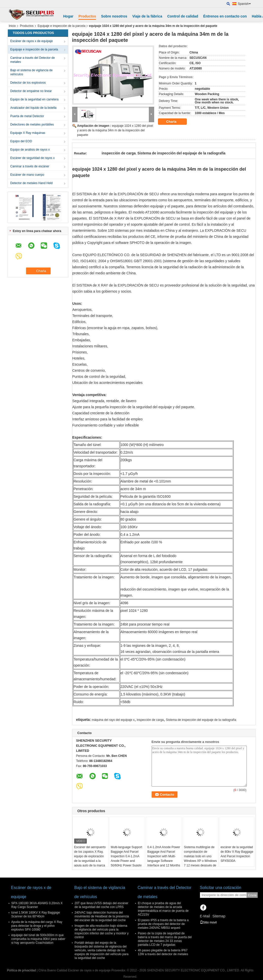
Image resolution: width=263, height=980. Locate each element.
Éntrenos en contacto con (225, 16)
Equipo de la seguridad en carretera (35, 99)
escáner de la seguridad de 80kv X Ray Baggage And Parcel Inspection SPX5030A (237, 854)
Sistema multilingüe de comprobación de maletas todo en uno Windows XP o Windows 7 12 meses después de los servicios (200, 859)
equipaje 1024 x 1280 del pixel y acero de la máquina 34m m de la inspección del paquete (115, 130)
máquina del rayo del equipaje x (113, 720)
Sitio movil (208, 922)
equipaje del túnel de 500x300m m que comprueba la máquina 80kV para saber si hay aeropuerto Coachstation (38, 939)
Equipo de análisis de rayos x (30, 150)
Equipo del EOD (21, 141)
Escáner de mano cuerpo (27, 175)
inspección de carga (150, 720)
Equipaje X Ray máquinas (28, 133)
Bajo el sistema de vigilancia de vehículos (32, 72)
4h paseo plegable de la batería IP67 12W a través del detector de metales (163, 952)
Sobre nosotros (114, 16)
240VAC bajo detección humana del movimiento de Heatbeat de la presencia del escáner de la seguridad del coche (102, 916)
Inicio (12, 26)
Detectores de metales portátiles (32, 124)
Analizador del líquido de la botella (34, 108)
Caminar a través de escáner (30, 166)
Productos (87, 16)
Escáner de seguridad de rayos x (33, 158)
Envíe (252, 895)
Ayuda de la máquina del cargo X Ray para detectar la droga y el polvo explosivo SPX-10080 (37, 926)
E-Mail (205, 916)
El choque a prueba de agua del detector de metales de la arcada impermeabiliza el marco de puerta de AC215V (163, 909)
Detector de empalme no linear (31, 91)
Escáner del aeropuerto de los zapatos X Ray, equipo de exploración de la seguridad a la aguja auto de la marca (90, 856)
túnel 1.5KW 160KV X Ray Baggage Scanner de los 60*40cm (36, 914)
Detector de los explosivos (28, 83)
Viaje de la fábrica (147, 16)
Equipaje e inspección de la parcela (62, 26)
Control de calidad (183, 16)
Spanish (244, 4)
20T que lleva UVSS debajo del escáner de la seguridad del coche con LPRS (102, 905)
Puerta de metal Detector (27, 116)
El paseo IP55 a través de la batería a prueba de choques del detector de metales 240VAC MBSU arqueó (163, 924)
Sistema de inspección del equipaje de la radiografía (201, 720)
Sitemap (219, 916)
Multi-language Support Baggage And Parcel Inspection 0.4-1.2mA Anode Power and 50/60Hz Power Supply (126, 856)
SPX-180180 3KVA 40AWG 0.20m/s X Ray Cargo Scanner (37, 905)
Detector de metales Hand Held (32, 183)
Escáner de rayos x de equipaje (32, 41)
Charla (175, 122)
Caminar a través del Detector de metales (33, 60)
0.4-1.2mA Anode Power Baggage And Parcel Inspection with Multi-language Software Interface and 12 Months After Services (164, 859)
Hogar (68, 16)
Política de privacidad (22, 970)
